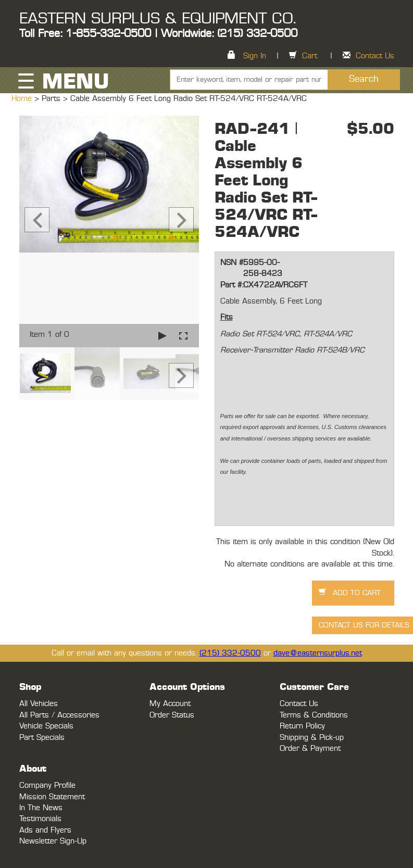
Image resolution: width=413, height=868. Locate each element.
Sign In (255, 56)
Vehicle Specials (46, 726)
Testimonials (40, 819)
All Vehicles (39, 704)
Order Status (172, 715)
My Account (170, 704)
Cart (310, 56)
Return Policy (302, 726)
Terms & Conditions (314, 715)
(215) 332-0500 (230, 653)
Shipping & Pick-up (312, 738)
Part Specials (42, 738)
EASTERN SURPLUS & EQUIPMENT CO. (158, 19)
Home (23, 99)
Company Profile (47, 785)
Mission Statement (52, 797)
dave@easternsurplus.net (318, 653)
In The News (41, 808)
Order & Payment (310, 749)
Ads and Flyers (45, 830)
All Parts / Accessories (59, 715)
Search (364, 79)
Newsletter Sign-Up (53, 841)
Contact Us (375, 56)
